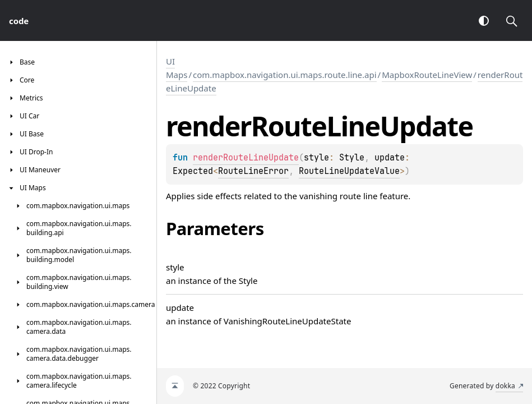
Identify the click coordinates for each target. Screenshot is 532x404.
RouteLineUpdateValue (349, 171)
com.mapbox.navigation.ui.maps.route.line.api (285, 75)
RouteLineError (253, 171)
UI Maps (177, 68)
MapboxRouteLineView (427, 75)
